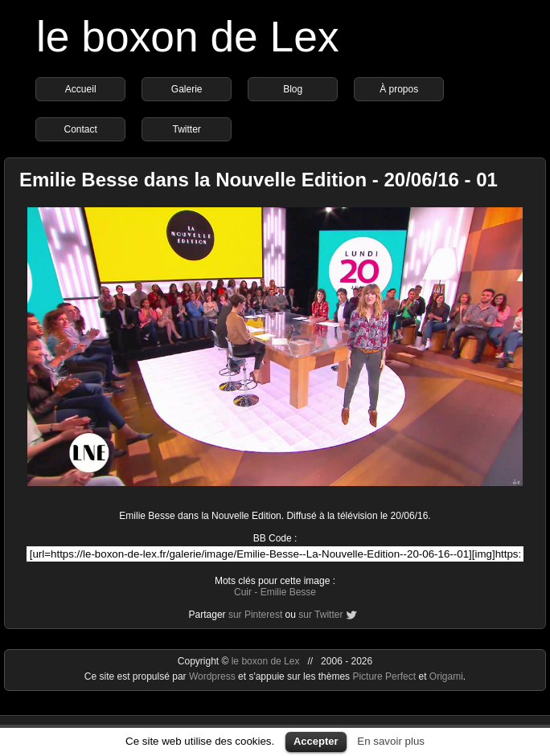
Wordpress (213, 676)
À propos (399, 89)
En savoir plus (391, 741)
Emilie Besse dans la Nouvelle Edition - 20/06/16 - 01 (259, 180)
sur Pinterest (255, 615)
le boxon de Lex (188, 37)
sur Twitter (320, 615)
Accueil (81, 89)
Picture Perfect (384, 676)
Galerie (187, 89)
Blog (293, 89)
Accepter (316, 741)
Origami (446, 676)
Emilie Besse (288, 592)
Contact (81, 129)
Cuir (243, 592)
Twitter (187, 129)
